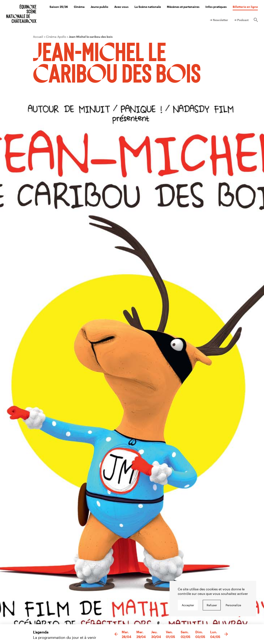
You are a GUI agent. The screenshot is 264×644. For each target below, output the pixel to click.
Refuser (212, 605)
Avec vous (121, 7)
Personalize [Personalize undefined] (233, 605)
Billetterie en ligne (245, 7)
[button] (116, 634)
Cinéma (79, 7)
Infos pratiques (216, 7)
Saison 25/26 (59, 7)
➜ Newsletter (219, 20)
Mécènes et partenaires (183, 7)
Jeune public (99, 7)
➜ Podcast (241, 20)
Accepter (188, 605)
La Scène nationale (148, 7)
